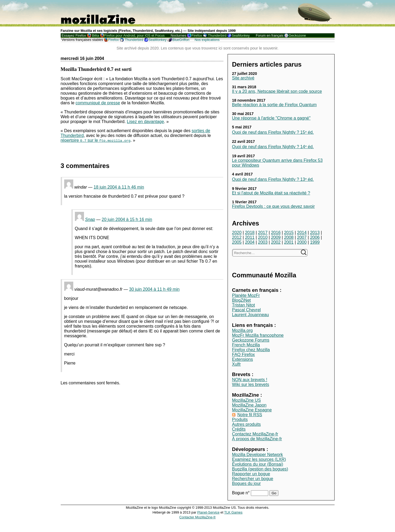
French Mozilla (246, 345)
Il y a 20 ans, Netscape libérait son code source (277, 91)
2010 (263, 237)
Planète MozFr (246, 295)
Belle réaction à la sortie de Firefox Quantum (275, 105)
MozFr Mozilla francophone (258, 335)
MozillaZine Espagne (252, 410)
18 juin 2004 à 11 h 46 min (119, 187)
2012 (237, 237)
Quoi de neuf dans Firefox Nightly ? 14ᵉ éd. (273, 147)
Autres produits (247, 424)
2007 (302, 237)
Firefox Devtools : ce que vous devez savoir (273, 206)
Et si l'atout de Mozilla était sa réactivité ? (271, 193)
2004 (250, 242)
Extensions (243, 359)
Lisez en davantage (145, 122)
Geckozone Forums (251, 340)
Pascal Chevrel (247, 310)
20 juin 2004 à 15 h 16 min (127, 219)
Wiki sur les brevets (251, 384)
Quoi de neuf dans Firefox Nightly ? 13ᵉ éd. (273, 179)
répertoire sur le (96, 140)
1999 (315, 242)
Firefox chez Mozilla (251, 350)
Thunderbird (217, 35)
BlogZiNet (241, 300)
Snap (90, 219)
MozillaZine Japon (249, 405)
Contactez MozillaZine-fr (255, 434)
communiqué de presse (98, 103)
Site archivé (243, 78)
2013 (315, 233)
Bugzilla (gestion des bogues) (260, 469)
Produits (240, 420)
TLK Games (233, 512)
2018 (250, 233)
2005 (237, 242)
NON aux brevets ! (250, 380)
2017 (263, 233)
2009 (276, 237)
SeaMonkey (241, 35)
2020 (237, 233)
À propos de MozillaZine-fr (257, 439)
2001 (289, 242)
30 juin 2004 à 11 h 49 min (154, 289)
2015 (289, 233)
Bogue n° (241, 493)
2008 (289, 237)
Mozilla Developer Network (258, 455)
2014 (302, 233)
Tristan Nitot (244, 305)
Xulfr (237, 364)
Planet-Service (208, 512)
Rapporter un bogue (251, 474)
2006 (315, 237)
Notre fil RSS (250, 415)
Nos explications (207, 40)
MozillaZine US (247, 400)
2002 (276, 242)
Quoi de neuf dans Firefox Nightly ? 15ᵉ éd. (273, 132)
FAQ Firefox (243, 355)
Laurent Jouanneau (251, 315)
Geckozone (297, 35)
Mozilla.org (242, 330)
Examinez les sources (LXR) (259, 459)
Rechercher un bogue (253, 479)
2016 (276, 233)
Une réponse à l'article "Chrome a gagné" (271, 118)
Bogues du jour (247, 483)
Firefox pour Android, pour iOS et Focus (134, 35)
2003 (263, 242)
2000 (302, 242)
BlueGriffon (181, 40)
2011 (250, 237)
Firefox (197, 35)
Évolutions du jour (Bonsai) (258, 464)
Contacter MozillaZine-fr (198, 517)
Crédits (239, 429)
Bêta (95, 35)
